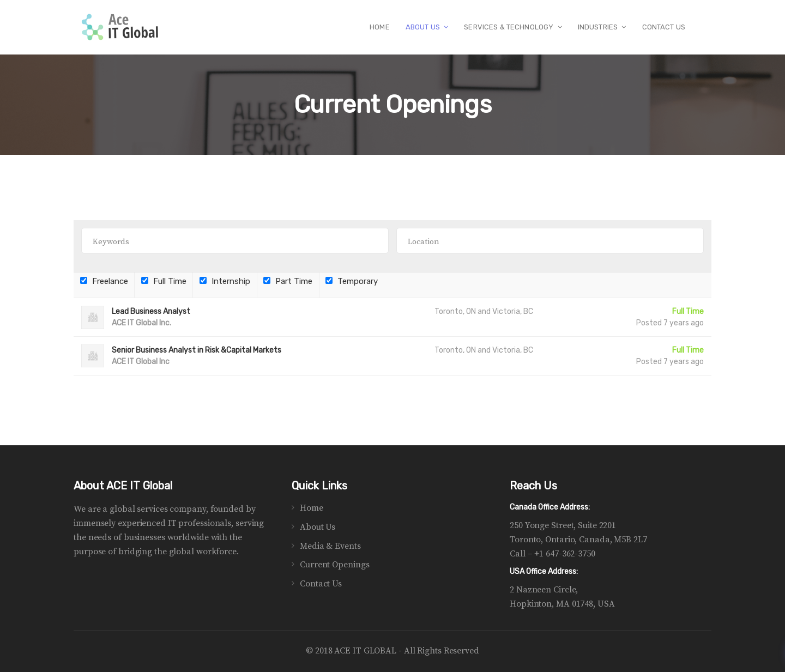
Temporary (352, 281)
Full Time (164, 281)
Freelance (104, 281)
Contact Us (321, 584)
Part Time (288, 281)
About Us (318, 527)
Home (312, 508)
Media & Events (330, 546)
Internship (225, 281)
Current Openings (334, 565)
